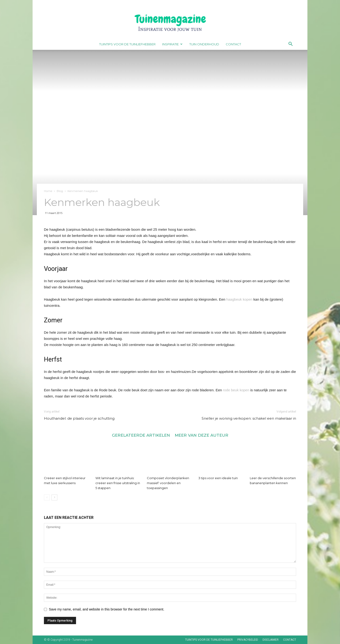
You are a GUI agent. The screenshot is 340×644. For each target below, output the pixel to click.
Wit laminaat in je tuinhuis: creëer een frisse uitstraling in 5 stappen (118, 483)
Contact (233, 44)
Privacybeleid (248, 640)
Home (48, 191)
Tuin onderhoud (204, 44)
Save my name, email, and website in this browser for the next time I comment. (107, 609)
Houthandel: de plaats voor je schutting (79, 418)
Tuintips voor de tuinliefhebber (127, 44)
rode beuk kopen (236, 390)
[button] (290, 45)
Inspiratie (172, 44)
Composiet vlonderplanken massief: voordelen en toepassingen (168, 483)
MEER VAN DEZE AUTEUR (202, 435)
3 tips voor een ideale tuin (218, 478)
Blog (60, 191)
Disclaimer (271, 640)
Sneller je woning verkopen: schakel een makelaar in (249, 418)
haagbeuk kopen (239, 299)
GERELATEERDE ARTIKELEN (141, 435)
